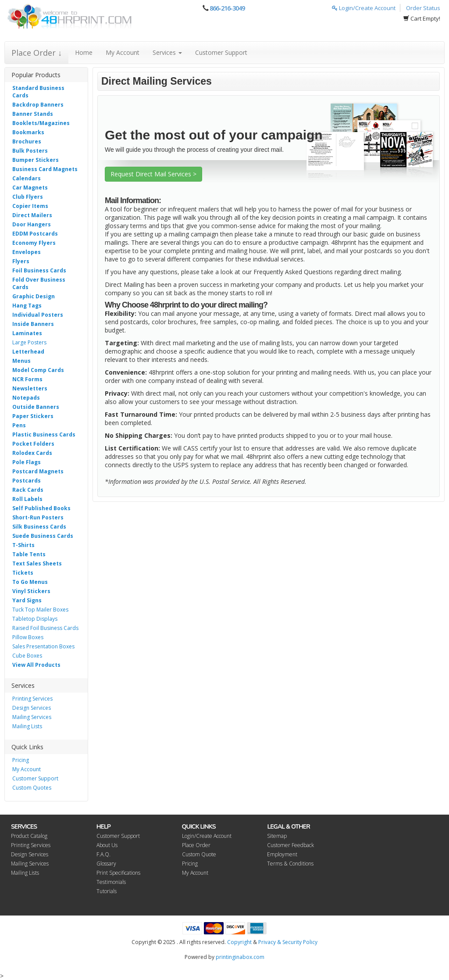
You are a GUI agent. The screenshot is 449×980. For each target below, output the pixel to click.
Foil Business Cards (39, 270)
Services (167, 52)
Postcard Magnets (38, 471)
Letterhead (28, 352)
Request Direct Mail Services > (153, 174)
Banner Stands (33, 114)
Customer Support (221, 52)
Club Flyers (28, 197)
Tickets (23, 573)
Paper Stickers (33, 416)
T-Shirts (23, 545)
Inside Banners (33, 324)
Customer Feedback (290, 845)
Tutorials (107, 891)
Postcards (27, 481)
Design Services (32, 708)
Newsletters (30, 388)
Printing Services (32, 699)
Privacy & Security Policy (288, 942)
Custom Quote (199, 854)
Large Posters (29, 342)
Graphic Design (34, 296)
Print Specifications (118, 873)
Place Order (196, 845)
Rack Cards (28, 490)
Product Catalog (29, 836)
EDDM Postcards (35, 234)
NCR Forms (27, 379)
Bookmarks (28, 132)
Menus (21, 361)
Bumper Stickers (36, 160)
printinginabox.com (240, 957)
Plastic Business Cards (44, 435)
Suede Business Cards (43, 536)
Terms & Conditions (290, 864)
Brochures (27, 141)
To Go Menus (30, 582)
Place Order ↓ (37, 53)
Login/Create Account (364, 8)
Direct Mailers (32, 215)
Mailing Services (32, 717)
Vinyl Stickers (31, 591)
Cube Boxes (27, 656)
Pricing (21, 760)
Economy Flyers (34, 243)
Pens (19, 425)
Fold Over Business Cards (39, 283)
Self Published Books (41, 508)
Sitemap (277, 836)
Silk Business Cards (39, 527)
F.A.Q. (103, 854)
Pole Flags (27, 462)
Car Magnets (30, 188)
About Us (107, 845)
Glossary (106, 864)
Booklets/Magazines (41, 123)
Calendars (27, 178)
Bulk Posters (30, 151)
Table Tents (29, 554)
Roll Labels (27, 499)
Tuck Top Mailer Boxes (40, 610)
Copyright (239, 942)
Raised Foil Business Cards (45, 628)
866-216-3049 (227, 8)
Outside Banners (36, 407)
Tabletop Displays (35, 619)
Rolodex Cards (32, 453)
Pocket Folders (33, 444)
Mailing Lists (27, 726)
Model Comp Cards (38, 370)
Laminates (27, 333)
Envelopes (27, 252)
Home (84, 52)
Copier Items (30, 206)
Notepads (26, 398)
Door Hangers (32, 224)
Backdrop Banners (38, 105)
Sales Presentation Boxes (43, 646)
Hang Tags (27, 306)
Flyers (21, 261)
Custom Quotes (32, 788)
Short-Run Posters (38, 517)
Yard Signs (27, 600)
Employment (282, 854)
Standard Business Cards (38, 92)
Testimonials (111, 882)
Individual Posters (38, 315)
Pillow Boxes (28, 637)
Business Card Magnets (45, 169)
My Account (123, 52)
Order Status (423, 8)
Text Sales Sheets (37, 563)
